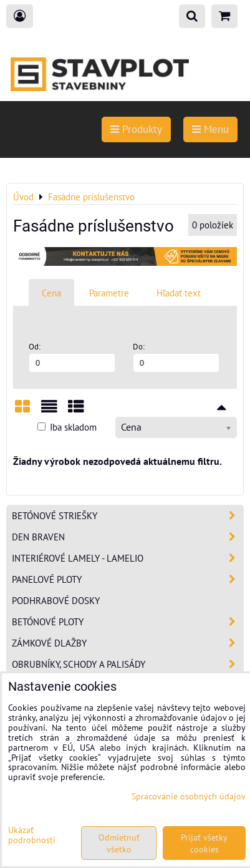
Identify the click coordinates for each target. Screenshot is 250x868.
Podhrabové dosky (56, 600)
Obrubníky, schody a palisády (127, 664)
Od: (72, 357)
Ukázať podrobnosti (32, 835)
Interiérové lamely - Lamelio (127, 558)
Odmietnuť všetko (119, 843)
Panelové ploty (127, 579)
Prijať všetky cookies (204, 843)
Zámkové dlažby (127, 643)
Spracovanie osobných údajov (189, 796)
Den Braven (127, 537)
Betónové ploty (127, 622)
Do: (176, 357)
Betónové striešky (127, 516)
